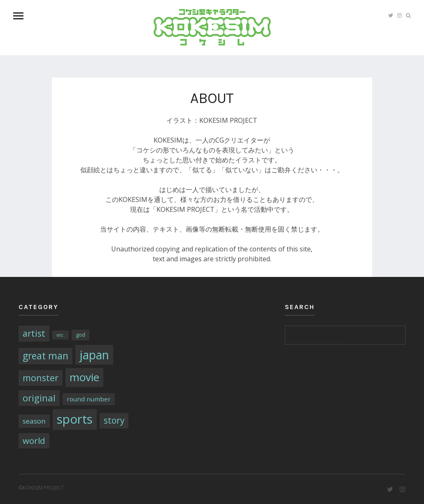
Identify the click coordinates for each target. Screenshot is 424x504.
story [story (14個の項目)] (114, 420)
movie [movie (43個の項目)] (84, 377)
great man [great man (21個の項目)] (45, 356)
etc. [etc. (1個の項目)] (61, 335)
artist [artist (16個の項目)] (34, 333)
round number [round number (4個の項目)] (89, 399)
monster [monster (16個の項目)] (41, 378)
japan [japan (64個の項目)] (94, 355)
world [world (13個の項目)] (34, 441)
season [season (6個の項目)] (34, 421)
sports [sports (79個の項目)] (75, 419)
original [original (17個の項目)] (39, 398)
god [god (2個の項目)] (80, 335)
